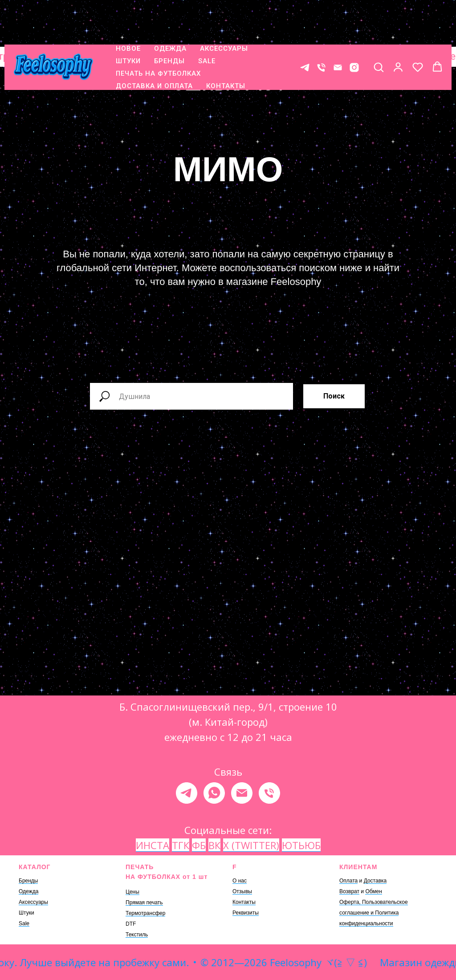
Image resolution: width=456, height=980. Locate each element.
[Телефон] (321, 27)
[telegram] (187, 793)
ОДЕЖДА (170, 8)
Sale (24, 923)
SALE (207, 21)
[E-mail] (338, 27)
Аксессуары (33, 902)
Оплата (348, 881)
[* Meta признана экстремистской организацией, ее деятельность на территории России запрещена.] (354, 27)
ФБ (199, 845)
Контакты (244, 902)
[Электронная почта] (242, 793)
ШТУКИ (128, 21)
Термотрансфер (145, 913)
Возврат (349, 891)
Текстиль (137, 935)
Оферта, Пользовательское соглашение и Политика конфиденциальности (374, 913)
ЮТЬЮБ (301, 845)
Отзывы (242, 891)
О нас (240, 881)
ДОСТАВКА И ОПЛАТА (154, 46)
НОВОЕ (128, 8)
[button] (379, 27)
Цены (132, 892)
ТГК (181, 845)
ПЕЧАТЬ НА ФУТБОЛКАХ (158, 33)
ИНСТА (153, 845)
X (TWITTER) (251, 845)
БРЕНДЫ (169, 21)
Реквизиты (246, 913)
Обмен (374, 891)
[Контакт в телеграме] (305, 27)
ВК (214, 845)
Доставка (375, 881)
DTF (131, 924)
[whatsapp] (214, 793)
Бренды (28, 881)
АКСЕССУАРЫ (224, 8)
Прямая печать (144, 903)
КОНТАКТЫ (226, 46)
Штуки (26, 913)
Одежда (28, 891)
